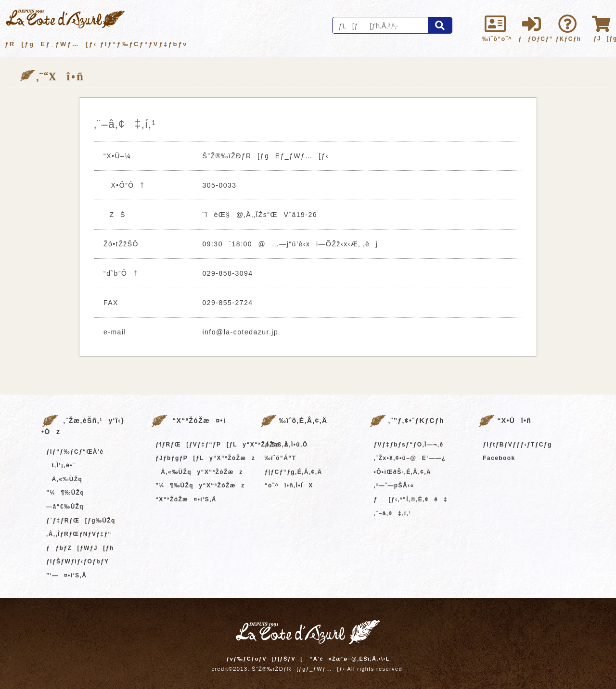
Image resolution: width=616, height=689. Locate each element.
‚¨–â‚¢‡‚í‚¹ (393, 513)
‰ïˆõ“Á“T (281, 458)
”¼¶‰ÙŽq (65, 493)
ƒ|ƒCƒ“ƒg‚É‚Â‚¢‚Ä (294, 472)
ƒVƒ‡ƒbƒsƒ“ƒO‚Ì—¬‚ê (409, 445)
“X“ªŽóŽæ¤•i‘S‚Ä (186, 499)
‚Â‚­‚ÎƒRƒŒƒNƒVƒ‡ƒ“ (79, 534)
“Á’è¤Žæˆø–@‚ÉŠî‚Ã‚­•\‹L (350, 659)
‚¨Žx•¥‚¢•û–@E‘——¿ (410, 458)
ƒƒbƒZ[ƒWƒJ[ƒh (80, 548)
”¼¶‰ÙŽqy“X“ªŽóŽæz (200, 485)
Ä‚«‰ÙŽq (64, 479)
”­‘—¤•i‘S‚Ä (66, 575)
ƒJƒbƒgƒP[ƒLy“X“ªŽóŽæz (205, 458)
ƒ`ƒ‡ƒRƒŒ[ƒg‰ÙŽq (81, 521)
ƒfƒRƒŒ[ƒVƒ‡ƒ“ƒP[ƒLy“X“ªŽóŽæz (222, 445)
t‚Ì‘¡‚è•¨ (61, 465)
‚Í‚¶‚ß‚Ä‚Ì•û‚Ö (286, 445)
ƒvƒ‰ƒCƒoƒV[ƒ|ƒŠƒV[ (264, 659)
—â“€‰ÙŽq (65, 507)
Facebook (499, 458)
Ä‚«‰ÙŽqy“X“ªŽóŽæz (199, 472)
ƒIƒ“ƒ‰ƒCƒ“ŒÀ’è (75, 452)
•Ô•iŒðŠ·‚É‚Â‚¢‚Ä (403, 472)
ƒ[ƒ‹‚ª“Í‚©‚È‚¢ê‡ (411, 499)
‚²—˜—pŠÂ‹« (394, 485)
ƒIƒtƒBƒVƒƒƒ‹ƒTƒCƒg (517, 445)
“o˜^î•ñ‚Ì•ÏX (289, 485)
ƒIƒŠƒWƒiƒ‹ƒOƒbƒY (77, 561)
